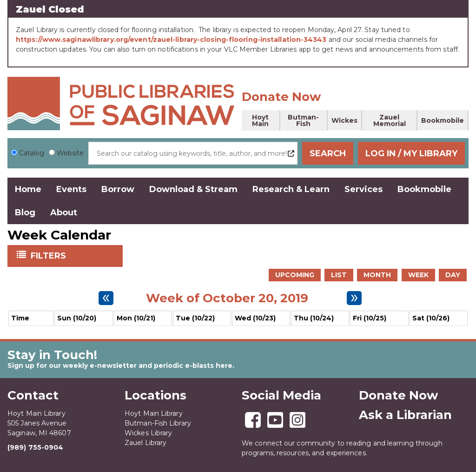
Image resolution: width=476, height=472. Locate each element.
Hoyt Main (260, 120)
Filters (49, 255)
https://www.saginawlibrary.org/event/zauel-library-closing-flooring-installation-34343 (171, 40)
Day (453, 275)
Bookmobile (443, 120)
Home (28, 189)
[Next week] (354, 298)
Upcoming (295, 275)
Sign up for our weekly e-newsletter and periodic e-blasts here (120, 366)
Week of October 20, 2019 (227, 298)
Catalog (32, 153)
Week (418, 275)
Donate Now (281, 97)
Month (377, 275)
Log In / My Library (411, 153)
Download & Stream (193, 189)
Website (70, 153)
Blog (25, 213)
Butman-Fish (303, 120)
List (339, 275)
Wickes (344, 120)
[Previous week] (106, 298)
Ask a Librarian (405, 415)
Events (71, 189)
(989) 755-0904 (35, 447)
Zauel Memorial (390, 120)
